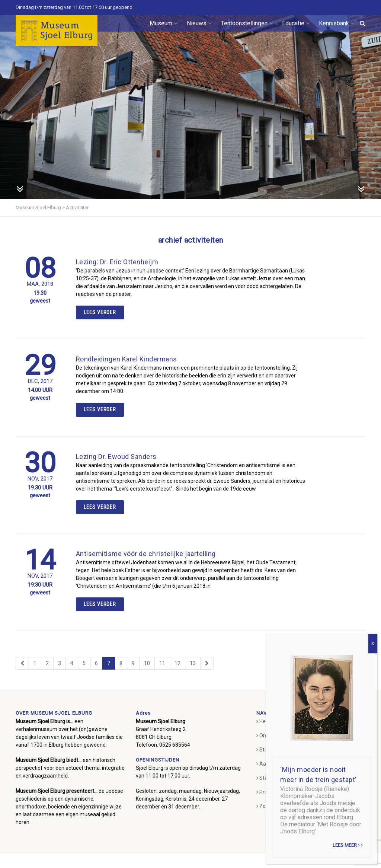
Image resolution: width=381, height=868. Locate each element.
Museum (164, 23)
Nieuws (199, 23)
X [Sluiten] (373, 644)
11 (162, 663)
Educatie (296, 23)
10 (147, 663)
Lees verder (100, 312)
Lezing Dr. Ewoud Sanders (116, 457)
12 (177, 663)
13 (193, 663)
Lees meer (348, 845)
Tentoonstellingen (247, 23)
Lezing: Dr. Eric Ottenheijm (117, 262)
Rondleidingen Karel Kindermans (127, 359)
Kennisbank (337, 23)
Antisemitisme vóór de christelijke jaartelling (146, 554)
